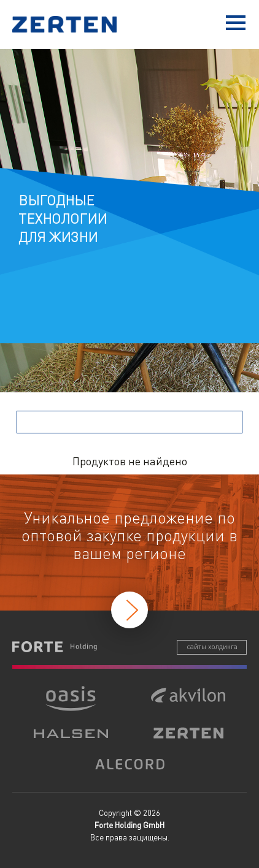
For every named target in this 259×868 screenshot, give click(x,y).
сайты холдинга (212, 647)
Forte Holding (55, 647)
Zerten (68, 24)
